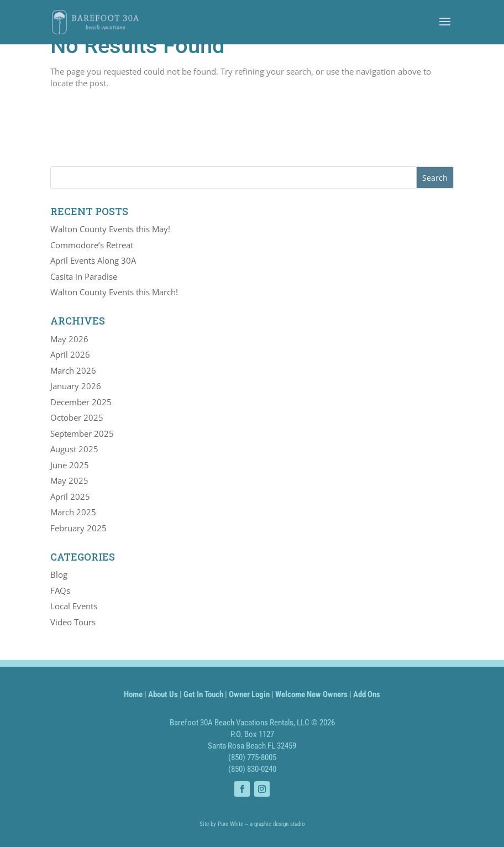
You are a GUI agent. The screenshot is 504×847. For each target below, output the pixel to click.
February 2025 (78, 528)
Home (133, 694)
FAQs (60, 590)
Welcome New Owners (311, 694)
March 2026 (73, 370)
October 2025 (77, 417)
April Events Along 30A (93, 260)
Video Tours (73, 622)
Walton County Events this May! (110, 229)
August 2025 (74, 449)
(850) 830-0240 (252, 769)
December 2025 (81, 402)
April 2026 (70, 354)
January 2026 (76, 386)
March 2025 (73, 512)
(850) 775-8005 (252, 757)
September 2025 (82, 433)
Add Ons (367, 694)
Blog (59, 574)
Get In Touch (203, 694)
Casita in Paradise (84, 276)
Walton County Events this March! (114, 292)
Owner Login (249, 694)
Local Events (74, 606)
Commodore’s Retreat (92, 245)
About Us (163, 694)
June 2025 (70, 465)
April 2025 (70, 496)
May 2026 (69, 339)
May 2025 (69, 480)
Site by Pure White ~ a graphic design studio (252, 824)
